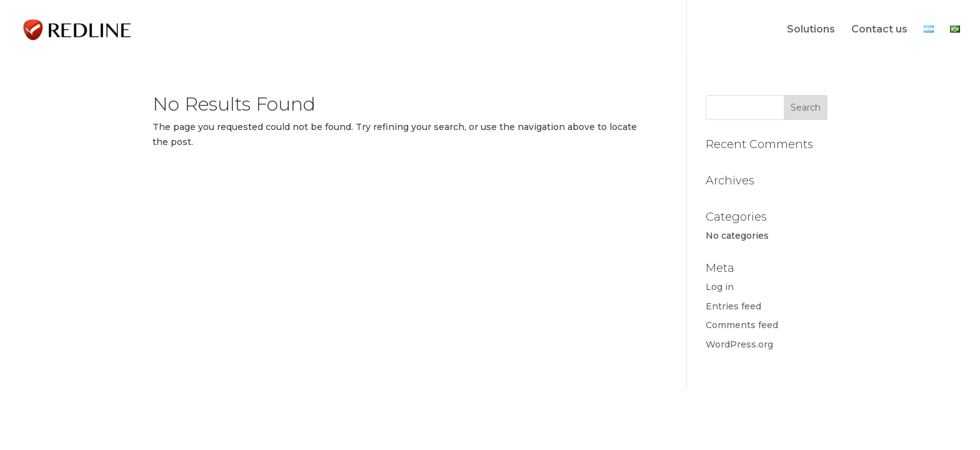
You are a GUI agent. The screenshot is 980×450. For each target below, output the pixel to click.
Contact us (879, 30)
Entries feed (733, 306)
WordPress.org (739, 344)
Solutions (811, 30)
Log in (720, 287)
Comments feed (742, 325)
